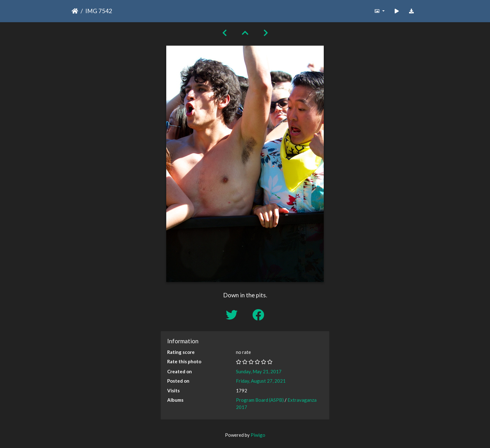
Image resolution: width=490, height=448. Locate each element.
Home (75, 11)
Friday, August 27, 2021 (261, 381)
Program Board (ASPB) (260, 400)
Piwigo (258, 435)
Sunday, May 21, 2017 (259, 371)
